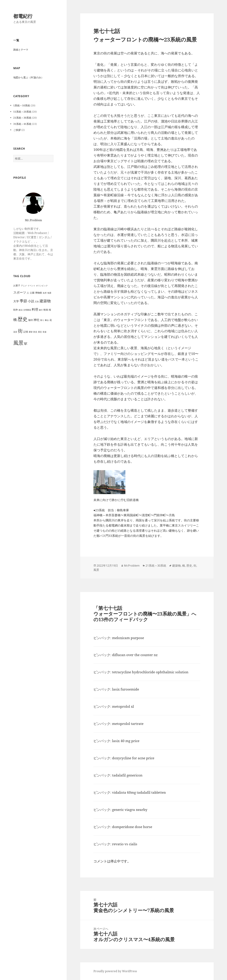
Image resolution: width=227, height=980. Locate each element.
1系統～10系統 (22, 105)
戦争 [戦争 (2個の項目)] (16, 310)
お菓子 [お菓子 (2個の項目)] (17, 285)
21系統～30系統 (22, 118)
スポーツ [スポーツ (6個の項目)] (20, 292)
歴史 (189, 566)
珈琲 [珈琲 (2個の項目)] (31, 320)
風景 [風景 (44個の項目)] (18, 343)
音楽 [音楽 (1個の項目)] (45, 332)
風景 (96, 570)
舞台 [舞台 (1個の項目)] (47, 320)
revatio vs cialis (125, 844)
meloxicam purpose (128, 638)
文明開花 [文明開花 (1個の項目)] (27, 310)
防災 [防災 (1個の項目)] (35, 332)
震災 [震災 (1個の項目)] (40, 332)
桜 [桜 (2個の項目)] (50, 310)
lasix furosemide (126, 689)
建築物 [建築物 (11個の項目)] (45, 301)
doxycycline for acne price (133, 758)
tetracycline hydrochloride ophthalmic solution (150, 672)
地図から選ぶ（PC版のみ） (28, 77)
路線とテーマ (21, 50)
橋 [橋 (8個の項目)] (15, 320)
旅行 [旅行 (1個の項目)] (41, 310)
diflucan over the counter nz (135, 655)
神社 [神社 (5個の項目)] (37, 320)
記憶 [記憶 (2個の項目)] (26, 332)
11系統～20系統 (22, 112)
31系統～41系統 (22, 124)
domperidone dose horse (132, 827)
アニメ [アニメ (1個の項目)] (24, 286)
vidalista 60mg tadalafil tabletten (139, 792)
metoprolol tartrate (128, 724)
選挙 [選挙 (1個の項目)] (31, 332)
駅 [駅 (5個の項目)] (26, 343)
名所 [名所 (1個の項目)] (45, 293)
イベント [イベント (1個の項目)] (31, 286)
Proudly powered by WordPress (115, 971)
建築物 (176, 566)
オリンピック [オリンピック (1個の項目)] (42, 286)
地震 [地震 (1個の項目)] (49, 293)
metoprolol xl (123, 706)
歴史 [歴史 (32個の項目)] (23, 319)
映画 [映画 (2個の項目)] (46, 310)
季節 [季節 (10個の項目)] (23, 301)
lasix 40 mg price (126, 741)
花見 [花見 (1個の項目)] (15, 332)
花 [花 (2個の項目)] (51, 320)
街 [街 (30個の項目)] (20, 331)
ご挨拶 (17, 130)
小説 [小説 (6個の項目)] (31, 301)
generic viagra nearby (130, 810)
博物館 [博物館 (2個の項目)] (39, 293)
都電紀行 (23, 16)
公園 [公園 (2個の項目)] (32, 293)
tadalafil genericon (127, 775)
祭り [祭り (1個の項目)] (42, 320)
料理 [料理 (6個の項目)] (35, 309)
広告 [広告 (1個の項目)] (37, 302)
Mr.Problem (132, 566)
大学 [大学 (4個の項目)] (16, 301)
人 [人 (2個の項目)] (28, 293)
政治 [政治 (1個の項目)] (21, 310)
